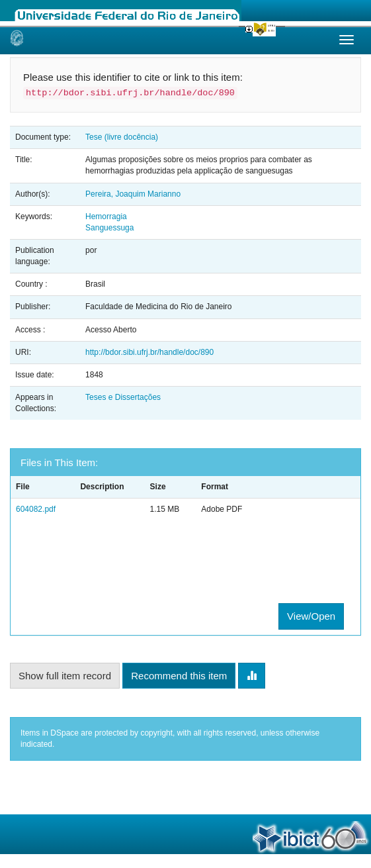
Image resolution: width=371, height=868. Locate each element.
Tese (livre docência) (122, 137)
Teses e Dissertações (123, 397)
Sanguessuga (109, 228)
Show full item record (65, 676)
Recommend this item (179, 676)
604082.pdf (36, 509)
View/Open (311, 616)
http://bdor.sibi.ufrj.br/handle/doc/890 (149, 352)
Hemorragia (106, 217)
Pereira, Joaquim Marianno (133, 194)
